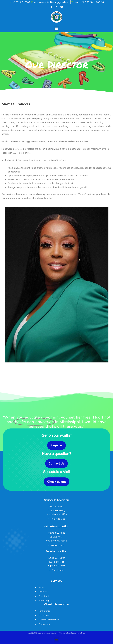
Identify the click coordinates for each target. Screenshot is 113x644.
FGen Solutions (81, 633)
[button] (57, 28)
